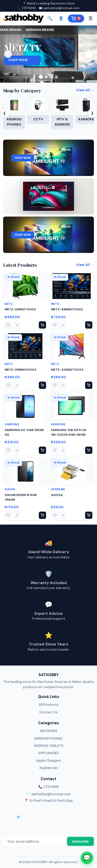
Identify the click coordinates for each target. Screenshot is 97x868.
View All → (85, 90)
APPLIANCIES (49, 753)
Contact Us (48, 712)
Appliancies (49, 768)
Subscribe (80, 841)
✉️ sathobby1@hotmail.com (59, 8)
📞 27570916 (27, 8)
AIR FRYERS (49, 731)
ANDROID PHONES (48, 738)
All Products (49, 705)
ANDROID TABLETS (49, 746)
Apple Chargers (49, 761)
